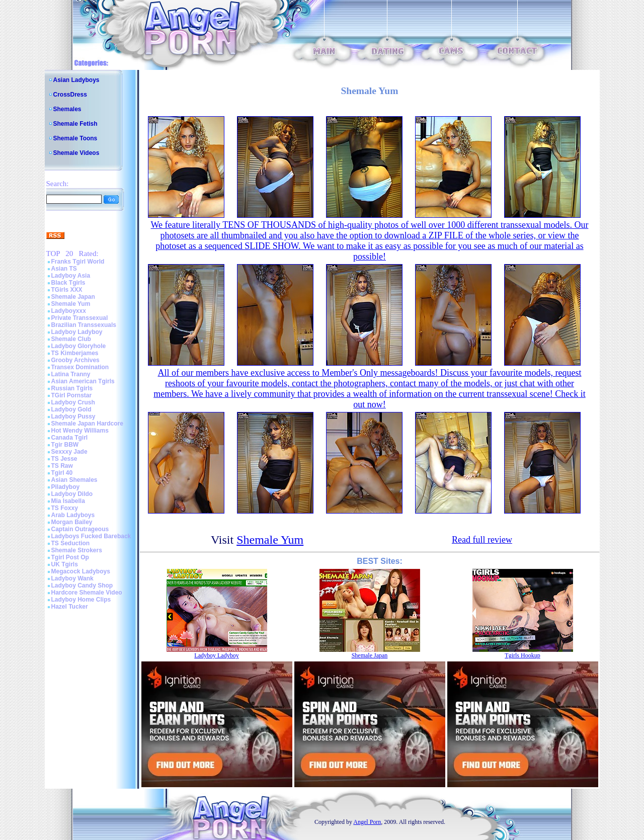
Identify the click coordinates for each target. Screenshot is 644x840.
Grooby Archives (75, 360)
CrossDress (70, 95)
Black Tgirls (68, 283)
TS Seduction (71, 543)
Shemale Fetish (75, 124)
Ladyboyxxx (69, 311)
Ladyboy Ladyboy (77, 332)
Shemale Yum (71, 304)
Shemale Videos (76, 153)
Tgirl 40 (62, 473)
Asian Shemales (74, 480)
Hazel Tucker (70, 607)
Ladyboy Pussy (73, 416)
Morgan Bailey (72, 522)
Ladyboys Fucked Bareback (91, 536)
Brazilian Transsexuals (84, 325)
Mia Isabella (68, 501)
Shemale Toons (75, 138)
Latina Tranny (71, 374)
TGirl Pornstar (72, 395)
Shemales (67, 109)
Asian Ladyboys (76, 80)
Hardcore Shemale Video (87, 593)
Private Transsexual (80, 318)
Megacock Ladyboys (81, 571)
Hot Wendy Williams (80, 431)
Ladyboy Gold (71, 409)
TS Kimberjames (75, 353)
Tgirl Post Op (70, 557)
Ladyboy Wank (72, 578)
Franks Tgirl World (78, 262)
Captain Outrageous (80, 529)
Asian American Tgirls (83, 381)
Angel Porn (367, 822)
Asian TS (64, 269)
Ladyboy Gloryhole (79, 346)
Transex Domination (80, 367)
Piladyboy (66, 487)
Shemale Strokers (77, 550)
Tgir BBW (65, 445)
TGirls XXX (67, 290)
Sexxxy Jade (69, 452)
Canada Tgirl (70, 438)
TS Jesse (64, 459)
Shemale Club (71, 339)
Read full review (482, 540)
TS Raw (62, 466)
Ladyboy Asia (71, 276)
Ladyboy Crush (73, 402)
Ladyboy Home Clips (81, 600)
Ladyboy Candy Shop (82, 585)
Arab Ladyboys (73, 515)
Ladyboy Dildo (72, 494)
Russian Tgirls (72, 388)
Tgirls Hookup (522, 655)
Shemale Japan (73, 297)
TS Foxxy (65, 508)
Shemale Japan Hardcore (87, 424)
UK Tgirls (65, 564)
